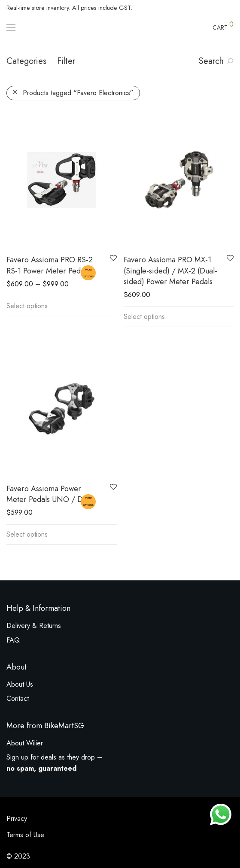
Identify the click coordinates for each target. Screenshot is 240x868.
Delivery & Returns (34, 626)
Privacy (17, 818)
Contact (18, 698)
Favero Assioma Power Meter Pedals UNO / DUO (50, 494)
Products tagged (78, 93)
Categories (26, 61)
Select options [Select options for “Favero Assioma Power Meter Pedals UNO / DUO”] (27, 534)
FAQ (13, 640)
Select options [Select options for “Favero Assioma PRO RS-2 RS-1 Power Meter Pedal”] (27, 306)
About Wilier (25, 743)
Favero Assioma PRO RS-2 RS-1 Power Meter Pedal (50, 265)
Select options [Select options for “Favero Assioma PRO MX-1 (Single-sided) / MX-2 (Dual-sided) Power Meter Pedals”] (144, 317)
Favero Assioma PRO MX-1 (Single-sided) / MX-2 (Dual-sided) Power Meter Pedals (170, 270)
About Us (20, 684)
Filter (66, 61)
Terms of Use (25, 835)
